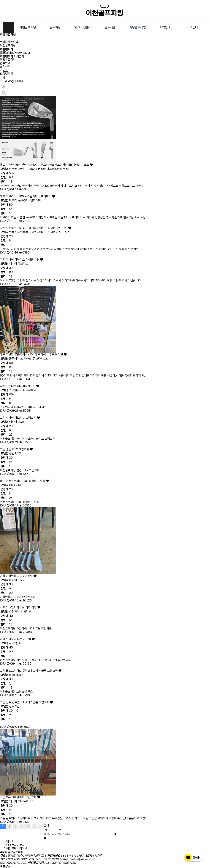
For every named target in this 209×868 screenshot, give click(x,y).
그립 (3, 64)
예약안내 (165, 27)
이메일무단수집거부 (15, 849)
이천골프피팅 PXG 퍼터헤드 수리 (27, 481)
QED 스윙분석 (83, 27)
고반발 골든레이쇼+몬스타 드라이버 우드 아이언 (36, 355)
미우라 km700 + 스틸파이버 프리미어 (31, 196)
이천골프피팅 (28, 27)
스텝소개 (9, 842)
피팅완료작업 (138, 27)
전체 (3, 60)
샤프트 (4, 71)
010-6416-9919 (23, 866)
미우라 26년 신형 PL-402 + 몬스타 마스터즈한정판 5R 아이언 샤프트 (49, 165)
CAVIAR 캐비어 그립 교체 (23, 797)
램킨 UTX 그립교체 (19, 449)
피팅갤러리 (7, 74)
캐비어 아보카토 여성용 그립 (25, 260)
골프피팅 (55, 27)
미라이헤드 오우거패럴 (21, 576)
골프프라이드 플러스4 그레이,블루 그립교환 (34, 671)
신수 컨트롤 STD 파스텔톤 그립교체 (29, 702)
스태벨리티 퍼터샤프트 (24, 386)
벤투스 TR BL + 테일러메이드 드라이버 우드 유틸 (40, 228)
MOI (3, 74)
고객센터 (193, 27)
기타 (3, 78)
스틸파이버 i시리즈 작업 (24, 608)
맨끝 (41, 826)
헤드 (3, 67)
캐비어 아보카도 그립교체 (23, 418)
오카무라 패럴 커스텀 (20, 639)
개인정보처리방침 (14, 845)
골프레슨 (110, 27)
